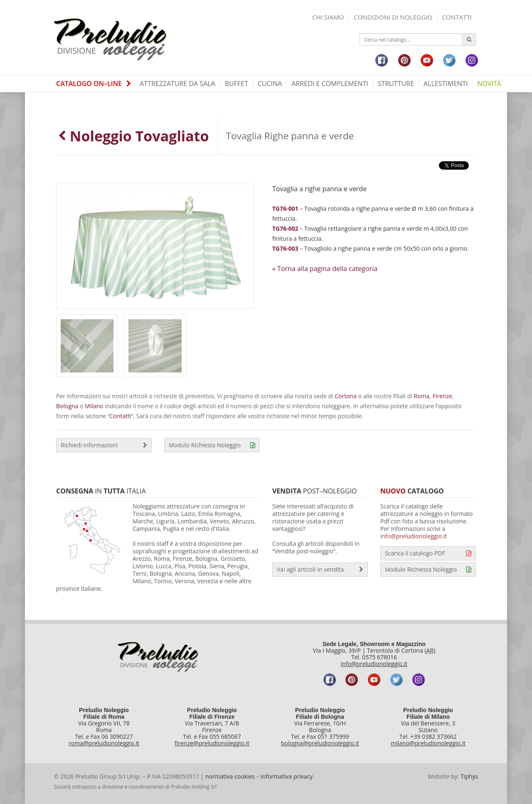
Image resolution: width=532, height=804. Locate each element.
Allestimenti (446, 84)
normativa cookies (230, 776)
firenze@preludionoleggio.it (212, 743)
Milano (94, 406)
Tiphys (469, 776)
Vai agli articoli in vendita (320, 570)
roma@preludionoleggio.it (104, 743)
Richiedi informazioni (104, 445)
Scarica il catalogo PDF (428, 553)
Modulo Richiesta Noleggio (212, 445)
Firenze (442, 396)
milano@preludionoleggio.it (428, 743)
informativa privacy (287, 776)
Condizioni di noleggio (393, 17)
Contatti (457, 17)
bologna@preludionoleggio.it (320, 743)
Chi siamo (328, 17)
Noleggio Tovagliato (134, 136)
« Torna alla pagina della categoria (325, 269)
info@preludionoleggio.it (414, 536)
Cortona (346, 396)
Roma (421, 396)
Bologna (67, 406)
